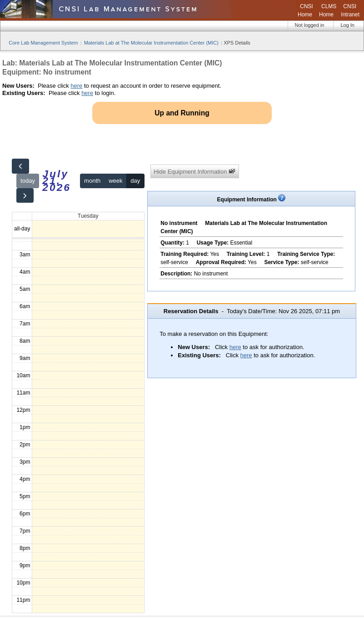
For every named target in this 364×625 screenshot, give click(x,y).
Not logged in (310, 25)
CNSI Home (305, 10)
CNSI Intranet (350, 10)
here (76, 86)
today (28, 181)
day (135, 181)
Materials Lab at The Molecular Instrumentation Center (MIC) (151, 43)
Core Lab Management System (43, 43)
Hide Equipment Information (194, 172)
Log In (347, 25)
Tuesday (88, 216)
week (115, 181)
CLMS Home (328, 10)
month (92, 181)
